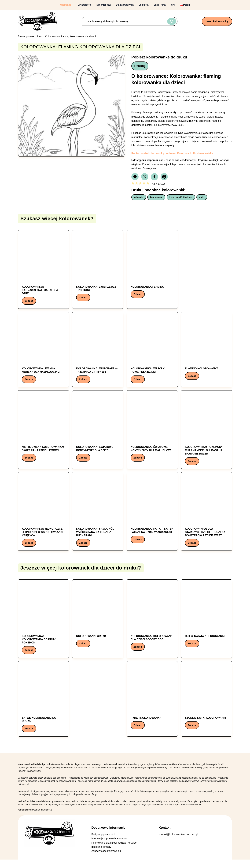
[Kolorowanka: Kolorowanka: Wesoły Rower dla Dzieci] (152, 353)
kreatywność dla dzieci (181, 199)
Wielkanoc (66, 5)
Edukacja (144, 5)
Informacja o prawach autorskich (110, 847)
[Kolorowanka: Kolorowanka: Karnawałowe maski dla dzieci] (43, 271)
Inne (40, 36)
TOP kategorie (84, 5)
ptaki (202, 199)
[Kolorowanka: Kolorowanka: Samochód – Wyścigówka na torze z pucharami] (98, 517)
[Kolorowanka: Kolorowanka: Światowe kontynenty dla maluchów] (152, 432)
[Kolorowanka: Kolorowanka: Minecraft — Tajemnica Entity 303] (98, 353)
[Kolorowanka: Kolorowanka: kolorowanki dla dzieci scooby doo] (152, 624)
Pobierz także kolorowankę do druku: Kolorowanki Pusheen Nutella (172, 155)
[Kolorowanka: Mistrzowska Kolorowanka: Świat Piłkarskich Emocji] (43, 432)
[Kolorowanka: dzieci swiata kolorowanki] (207, 622)
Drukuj (141, 67)
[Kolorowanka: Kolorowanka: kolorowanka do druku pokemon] (43, 626)
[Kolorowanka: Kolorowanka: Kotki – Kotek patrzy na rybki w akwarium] (152, 515)
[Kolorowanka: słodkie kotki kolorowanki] (207, 705)
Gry (173, 5)
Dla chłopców (104, 5)
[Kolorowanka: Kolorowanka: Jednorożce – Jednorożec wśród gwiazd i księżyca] (43, 517)
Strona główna (26, 36)
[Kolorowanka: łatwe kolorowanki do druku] (43, 707)
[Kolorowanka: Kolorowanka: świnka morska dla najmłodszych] (43, 353)
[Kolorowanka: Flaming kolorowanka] (207, 351)
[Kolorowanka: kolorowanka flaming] (152, 268)
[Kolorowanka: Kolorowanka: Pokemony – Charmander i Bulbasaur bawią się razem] (207, 434)
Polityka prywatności (103, 843)
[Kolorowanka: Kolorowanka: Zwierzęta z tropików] (98, 270)
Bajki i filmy (160, 5)
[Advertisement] (207, 269)
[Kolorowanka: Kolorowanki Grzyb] (98, 622)
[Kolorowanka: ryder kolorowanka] (152, 705)
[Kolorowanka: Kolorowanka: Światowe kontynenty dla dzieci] (98, 432)
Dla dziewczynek (125, 5)
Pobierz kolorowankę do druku (159, 57)
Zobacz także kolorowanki (106, 859)
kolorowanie (156, 199)
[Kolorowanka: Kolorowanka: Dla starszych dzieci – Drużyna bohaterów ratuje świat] (207, 517)
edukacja (139, 199)
